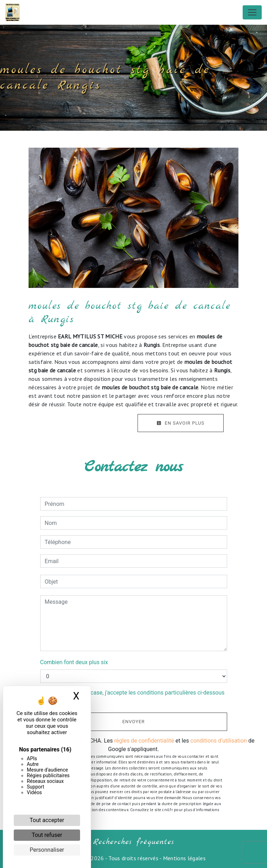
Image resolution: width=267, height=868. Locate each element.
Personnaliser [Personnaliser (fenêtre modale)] (47, 850)
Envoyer (134, 722)
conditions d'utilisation (219, 741)
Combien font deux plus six (74, 662)
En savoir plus (181, 423)
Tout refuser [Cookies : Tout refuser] (47, 835)
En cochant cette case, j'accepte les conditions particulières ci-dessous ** (136, 697)
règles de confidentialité (144, 741)
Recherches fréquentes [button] (134, 842)
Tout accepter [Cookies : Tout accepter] (47, 820)
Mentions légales (184, 858)
